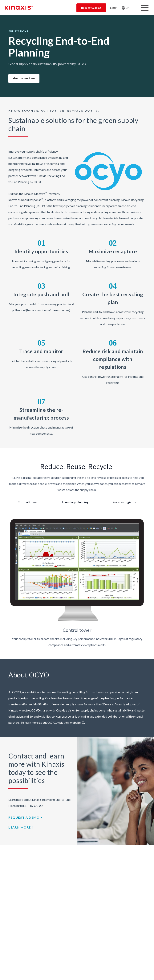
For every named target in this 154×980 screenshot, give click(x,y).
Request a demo (91, 8)
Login (114, 8)
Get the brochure (24, 78)
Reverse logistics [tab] (124, 502)
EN (128, 8)
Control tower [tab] (28, 502)
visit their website (69, 722)
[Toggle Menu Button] (145, 8)
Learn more (20, 827)
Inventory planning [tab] (75, 502)
